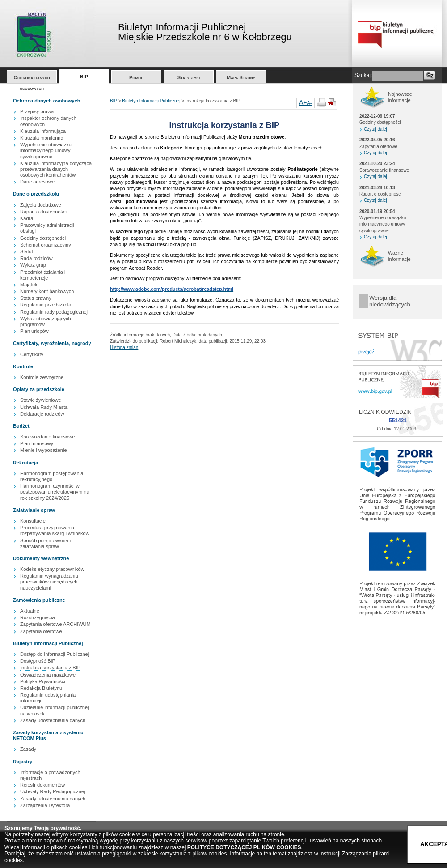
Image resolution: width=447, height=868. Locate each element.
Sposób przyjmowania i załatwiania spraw (45, 543)
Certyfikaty (32, 354)
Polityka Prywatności (43, 681)
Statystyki (189, 77)
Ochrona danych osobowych (32, 79)
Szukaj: (363, 75)
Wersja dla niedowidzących (390, 301)
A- (310, 103)
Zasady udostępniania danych (53, 720)
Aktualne (30, 611)
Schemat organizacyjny (46, 245)
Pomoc (136, 77)
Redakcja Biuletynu (41, 688)
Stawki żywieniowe (41, 400)
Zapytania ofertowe (41, 631)
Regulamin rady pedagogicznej (54, 312)
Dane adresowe (37, 182)
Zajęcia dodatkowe (41, 205)
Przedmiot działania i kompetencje (43, 275)
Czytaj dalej (375, 129)
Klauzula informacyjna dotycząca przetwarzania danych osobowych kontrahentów (56, 169)
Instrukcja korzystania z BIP (50, 668)
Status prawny (36, 298)
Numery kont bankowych (47, 291)
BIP (84, 77)
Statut (27, 251)
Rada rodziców (36, 258)
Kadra (27, 218)
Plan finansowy (37, 443)
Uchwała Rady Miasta (44, 407)
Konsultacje (33, 521)
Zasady (28, 749)
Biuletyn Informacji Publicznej (151, 101)
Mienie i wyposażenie (44, 450)
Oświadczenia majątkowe (48, 675)
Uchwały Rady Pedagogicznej (53, 791)
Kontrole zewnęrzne (42, 377)
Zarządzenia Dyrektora (45, 805)
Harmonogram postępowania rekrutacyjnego (52, 476)
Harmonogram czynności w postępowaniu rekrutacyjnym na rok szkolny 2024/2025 (55, 492)
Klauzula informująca (43, 131)
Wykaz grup (33, 265)
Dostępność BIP (38, 661)
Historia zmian (124, 347)
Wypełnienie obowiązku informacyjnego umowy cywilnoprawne (46, 150)
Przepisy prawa (37, 111)
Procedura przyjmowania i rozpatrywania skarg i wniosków (55, 530)
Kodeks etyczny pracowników (52, 569)
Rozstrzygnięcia (38, 617)
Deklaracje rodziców (42, 414)
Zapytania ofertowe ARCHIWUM (55, 624)
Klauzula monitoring (42, 138)
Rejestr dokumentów (42, 785)
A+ (303, 102)
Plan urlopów (34, 331)
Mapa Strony (241, 77)
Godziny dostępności (43, 238)
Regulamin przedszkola (46, 305)
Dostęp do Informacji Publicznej (55, 654)
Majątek (29, 285)
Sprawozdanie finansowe (47, 437)
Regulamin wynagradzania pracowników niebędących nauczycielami (49, 582)
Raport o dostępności (43, 212)
